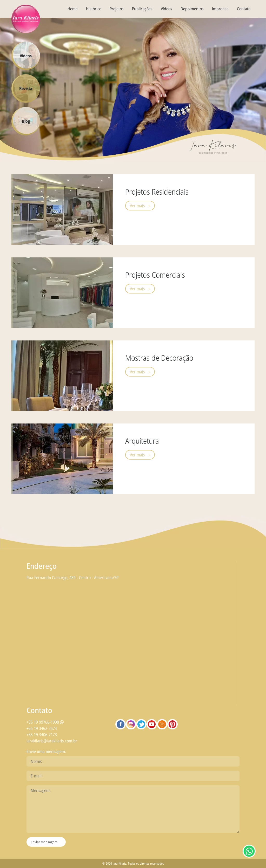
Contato (244, 9)
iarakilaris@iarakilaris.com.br (52, 741)
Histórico (94, 9)
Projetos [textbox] (117, 9)
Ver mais (140, 206)
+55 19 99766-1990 (45, 722)
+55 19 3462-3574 (42, 728)
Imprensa (220, 9)
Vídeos (167, 9)
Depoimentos (192, 9)
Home (73, 9)
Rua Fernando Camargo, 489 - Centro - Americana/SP (72, 578)
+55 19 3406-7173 (42, 735)
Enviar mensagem (44, 842)
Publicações (142, 9)
